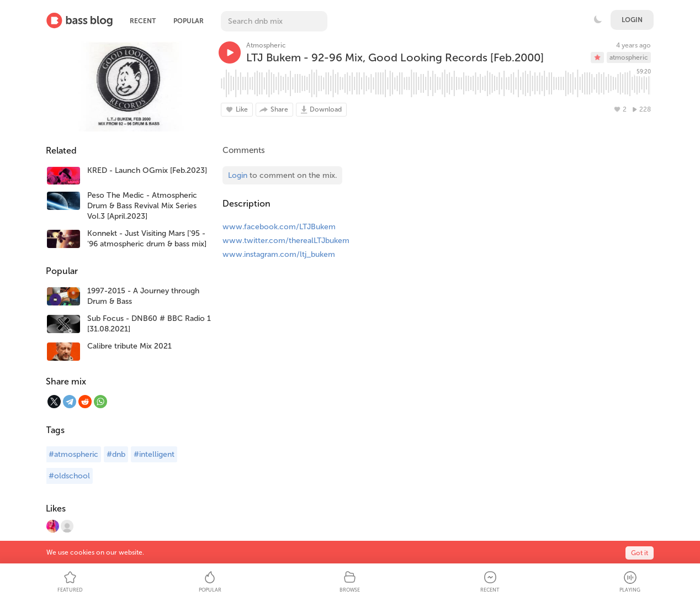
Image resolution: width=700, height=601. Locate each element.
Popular (189, 21)
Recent (143, 21)
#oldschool (69, 476)
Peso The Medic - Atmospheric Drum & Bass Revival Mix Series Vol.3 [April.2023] (142, 206)
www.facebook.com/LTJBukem (279, 227)
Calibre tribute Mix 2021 (129, 346)
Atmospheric (266, 45)
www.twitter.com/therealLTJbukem (286, 241)
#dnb (116, 454)
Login (632, 20)
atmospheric (629, 57)
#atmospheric (73, 454)
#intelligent (154, 454)
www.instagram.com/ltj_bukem (279, 254)
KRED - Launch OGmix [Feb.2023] (147, 170)
